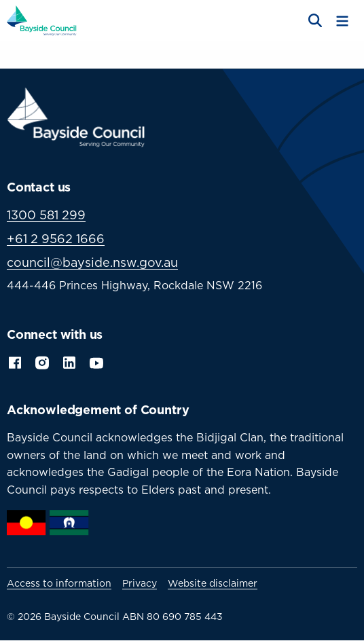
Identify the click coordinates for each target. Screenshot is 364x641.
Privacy (140, 583)
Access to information (59, 583)
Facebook (15, 361)
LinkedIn (69, 361)
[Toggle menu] (342, 21)
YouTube (98, 361)
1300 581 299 (46, 215)
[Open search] (314, 21)
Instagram (42, 361)
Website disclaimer (213, 583)
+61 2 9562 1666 (56, 239)
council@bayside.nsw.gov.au (92, 262)
